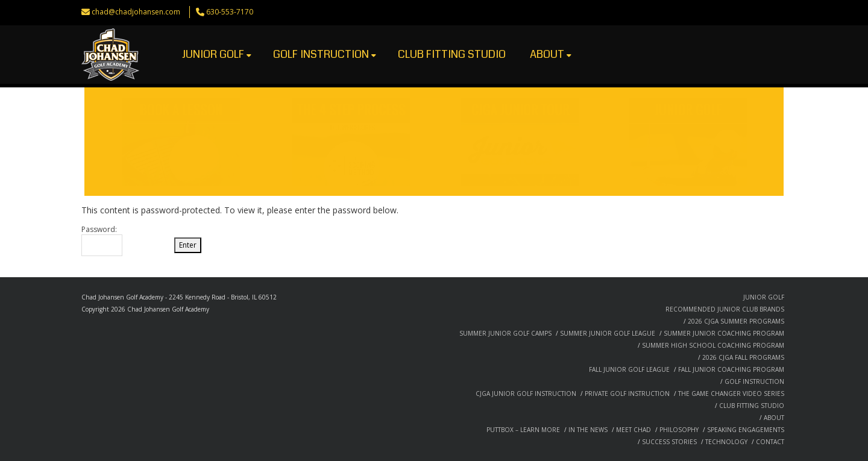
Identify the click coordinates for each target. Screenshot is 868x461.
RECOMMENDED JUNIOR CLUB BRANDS (725, 309)
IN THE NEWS (588, 430)
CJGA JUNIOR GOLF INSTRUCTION (526, 394)
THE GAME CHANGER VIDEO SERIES (731, 394)
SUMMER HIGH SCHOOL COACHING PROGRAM (713, 345)
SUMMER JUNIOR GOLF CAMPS (505, 333)
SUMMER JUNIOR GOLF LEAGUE (608, 333)
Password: (102, 240)
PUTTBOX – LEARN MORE (523, 430)
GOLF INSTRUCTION (325, 54)
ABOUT (551, 54)
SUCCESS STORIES (669, 442)
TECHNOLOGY (726, 442)
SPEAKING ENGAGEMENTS (746, 430)
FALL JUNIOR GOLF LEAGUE (629, 369)
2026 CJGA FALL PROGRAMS (743, 357)
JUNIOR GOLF (217, 54)
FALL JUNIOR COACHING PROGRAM (731, 369)
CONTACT (770, 442)
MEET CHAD (634, 430)
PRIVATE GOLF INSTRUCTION (627, 394)
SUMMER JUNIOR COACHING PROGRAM (724, 333)
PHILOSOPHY (679, 430)
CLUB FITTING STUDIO (452, 54)
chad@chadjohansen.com (136, 12)
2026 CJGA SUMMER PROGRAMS (736, 321)
